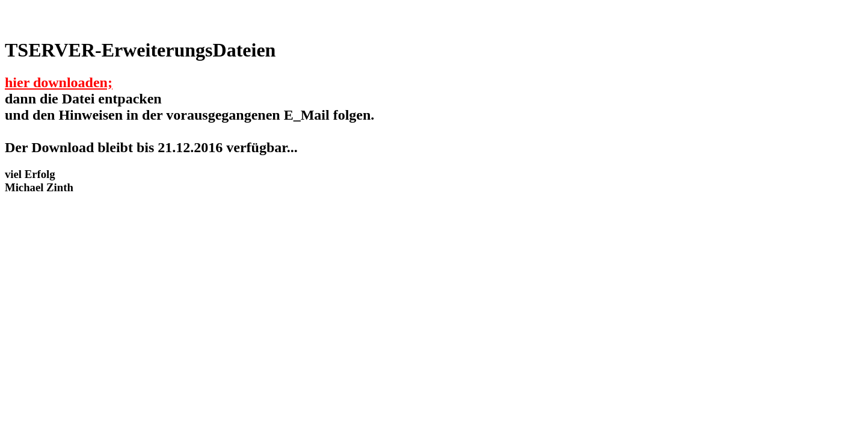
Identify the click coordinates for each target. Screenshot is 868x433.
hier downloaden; (59, 82)
